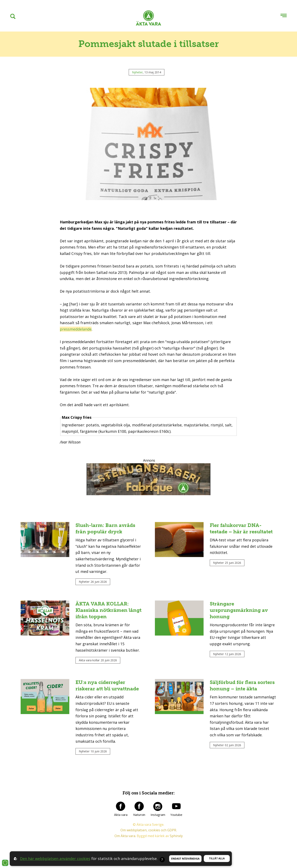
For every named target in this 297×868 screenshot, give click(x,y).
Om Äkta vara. (125, 836)
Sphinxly (176, 836)
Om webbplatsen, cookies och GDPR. (149, 830)
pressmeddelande (76, 329)
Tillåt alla (217, 858)
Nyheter (137, 72)
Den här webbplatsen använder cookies (55, 859)
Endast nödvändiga (185, 859)
